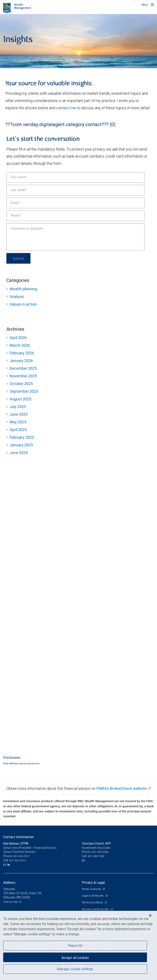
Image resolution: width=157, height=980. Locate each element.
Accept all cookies (75, 958)
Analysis (17, 297)
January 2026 (21, 361)
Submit (18, 258)
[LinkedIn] (9, 865)
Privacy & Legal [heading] (93, 882)
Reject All (75, 946)
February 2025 (22, 437)
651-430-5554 (100, 852)
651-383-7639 (96, 856)
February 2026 (22, 353)
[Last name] (75, 190)
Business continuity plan (96, 909)
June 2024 (19, 453)
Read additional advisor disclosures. (22, 763)
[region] (78, 945)
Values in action (23, 304)
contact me (66, 108)
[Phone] (75, 216)
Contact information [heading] (18, 837)
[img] (78, 41)
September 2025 (24, 391)
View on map (11, 902)
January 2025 (21, 445)
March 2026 (20, 345)
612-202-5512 (17, 860)
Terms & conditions (93, 902)
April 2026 (18, 338)
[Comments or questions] (75, 237)
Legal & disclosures (93, 896)
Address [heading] (9, 882)
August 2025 (20, 399)
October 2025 (21, 384)
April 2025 (18, 430)
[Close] (150, 915)
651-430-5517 (22, 856)
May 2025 (18, 422)
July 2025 (18, 407)
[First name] (75, 177)
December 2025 (23, 368)
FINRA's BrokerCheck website (121, 788)
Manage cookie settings (75, 969)
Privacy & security (92, 889)
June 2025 (19, 414)
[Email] (75, 203)
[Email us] (5, 865)
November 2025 (23, 376)
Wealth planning (23, 289)
